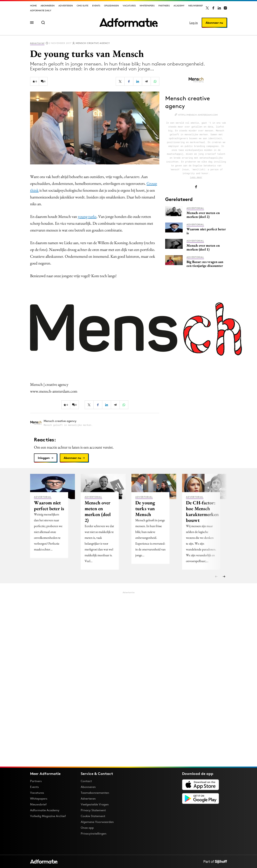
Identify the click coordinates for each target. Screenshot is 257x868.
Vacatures (129, 6)
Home (33, 6)
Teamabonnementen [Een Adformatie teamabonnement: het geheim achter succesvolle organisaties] (95, 793)
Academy (179, 6)
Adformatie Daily (41, 10)
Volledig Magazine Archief (48, 816)
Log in (194, 23)
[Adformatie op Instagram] (225, 8)
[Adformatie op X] (207, 8)
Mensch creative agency (93, 43)
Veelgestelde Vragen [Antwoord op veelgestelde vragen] (95, 804)
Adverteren (66, 6)
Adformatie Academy (45, 810)
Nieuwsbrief (196, 6)
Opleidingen (111, 6)
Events (96, 6)
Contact (86, 781)
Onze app (87, 828)
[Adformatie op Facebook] (213, 8)
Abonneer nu (214, 23)
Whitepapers (147, 6)
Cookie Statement (93, 816)
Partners (164, 6)
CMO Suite (82, 6)
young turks (87, 216)
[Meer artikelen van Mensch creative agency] (95, 423)
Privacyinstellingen (94, 834)
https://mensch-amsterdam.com (198, 115)
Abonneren (48, 6)
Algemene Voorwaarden (97, 822)
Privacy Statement (93, 810)
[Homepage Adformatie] (128, 23)
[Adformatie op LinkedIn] (219, 8)
